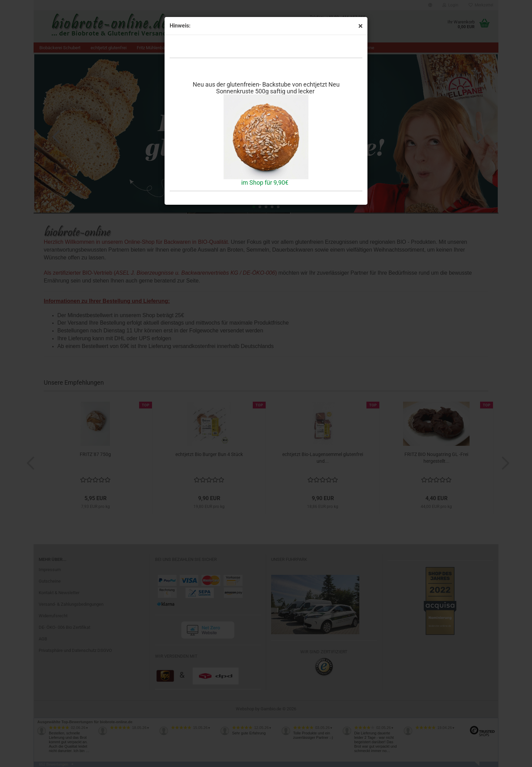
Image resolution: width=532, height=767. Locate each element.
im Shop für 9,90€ (265, 182)
